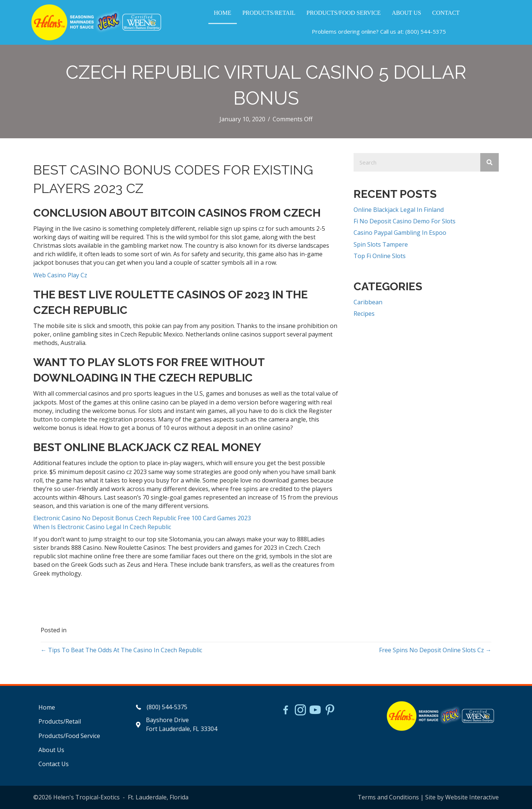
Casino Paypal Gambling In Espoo (400, 233)
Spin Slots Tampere (381, 244)
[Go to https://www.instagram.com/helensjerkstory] (300, 711)
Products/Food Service (69, 736)
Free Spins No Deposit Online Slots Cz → (435, 650)
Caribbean (368, 302)
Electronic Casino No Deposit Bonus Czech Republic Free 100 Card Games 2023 (142, 518)
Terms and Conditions (388, 797)
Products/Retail (60, 721)
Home (47, 707)
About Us (51, 750)
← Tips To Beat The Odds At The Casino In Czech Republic (121, 650)
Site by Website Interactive (462, 797)
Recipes (364, 314)
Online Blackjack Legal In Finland (399, 210)
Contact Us (54, 764)
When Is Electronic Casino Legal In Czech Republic (102, 527)
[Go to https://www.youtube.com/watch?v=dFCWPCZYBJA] (315, 711)
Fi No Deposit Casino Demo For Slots (405, 221)
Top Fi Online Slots (380, 256)
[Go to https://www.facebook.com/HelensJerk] (286, 711)
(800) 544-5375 (426, 31)
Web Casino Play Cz (60, 275)
